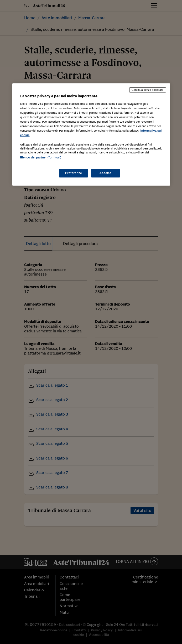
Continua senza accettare (148, 90)
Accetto (106, 173)
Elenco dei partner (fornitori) (41, 158)
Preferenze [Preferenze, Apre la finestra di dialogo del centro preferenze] (74, 173)
